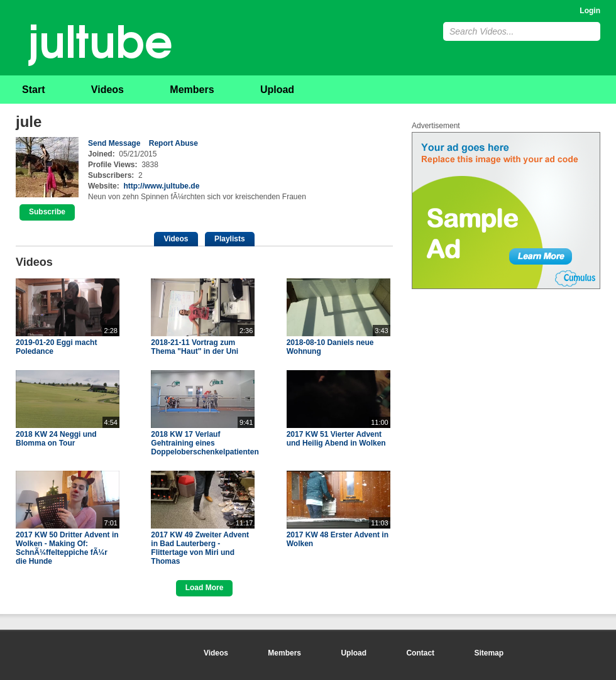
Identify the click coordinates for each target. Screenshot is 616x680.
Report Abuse (173, 143)
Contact (420, 653)
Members (192, 90)
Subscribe (47, 212)
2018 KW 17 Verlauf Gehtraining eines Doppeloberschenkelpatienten (205, 443)
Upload (277, 90)
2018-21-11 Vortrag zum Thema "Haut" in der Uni (195, 347)
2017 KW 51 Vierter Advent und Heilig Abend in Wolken (336, 439)
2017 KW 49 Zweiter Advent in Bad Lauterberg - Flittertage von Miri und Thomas (200, 548)
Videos (107, 90)
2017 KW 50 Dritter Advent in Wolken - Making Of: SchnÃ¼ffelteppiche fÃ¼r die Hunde (67, 548)
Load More (205, 588)
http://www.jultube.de (161, 186)
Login (590, 11)
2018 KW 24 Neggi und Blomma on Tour (56, 439)
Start (33, 90)
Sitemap (489, 653)
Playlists (230, 239)
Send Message (114, 143)
